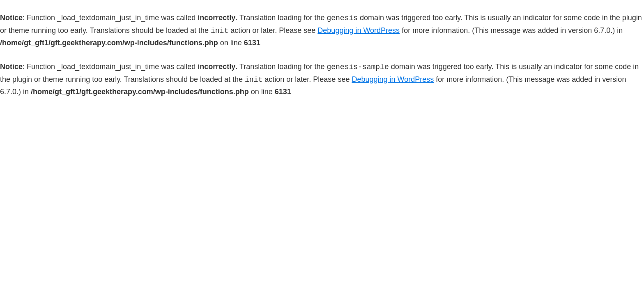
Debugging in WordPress (359, 31)
